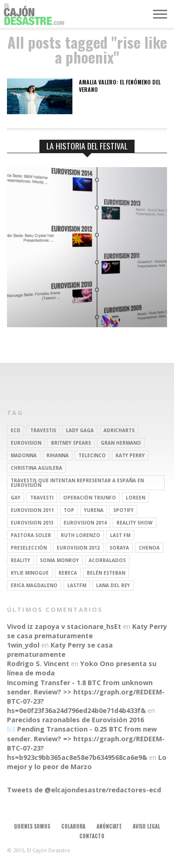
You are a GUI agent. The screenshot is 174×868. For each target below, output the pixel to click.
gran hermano (121, 443)
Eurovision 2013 (32, 523)
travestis (43, 430)
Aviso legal (146, 826)
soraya (119, 548)
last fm (120, 535)
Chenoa (149, 548)
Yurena (94, 510)
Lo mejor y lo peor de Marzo (87, 762)
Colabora (73, 826)
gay (16, 498)
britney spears (71, 443)
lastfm (77, 585)
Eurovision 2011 (32, 510)
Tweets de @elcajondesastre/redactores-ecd (84, 790)
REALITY (20, 560)
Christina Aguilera (36, 468)
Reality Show (135, 523)
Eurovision (26, 443)
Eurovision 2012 (78, 548)
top (69, 510)
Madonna (24, 455)
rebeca (68, 573)
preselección (29, 548)
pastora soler (31, 535)
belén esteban (106, 573)
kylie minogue (30, 573)
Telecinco (92, 455)
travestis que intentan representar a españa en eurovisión (77, 483)
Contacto (92, 836)
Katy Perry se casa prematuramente (87, 631)
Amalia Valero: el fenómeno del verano (120, 86)
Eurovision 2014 (85, 523)
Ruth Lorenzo (81, 535)
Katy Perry (130, 455)
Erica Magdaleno (34, 585)
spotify (123, 510)
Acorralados (107, 560)
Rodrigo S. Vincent (38, 664)
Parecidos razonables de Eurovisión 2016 (75, 720)
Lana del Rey (113, 585)
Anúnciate (109, 826)
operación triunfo (90, 498)
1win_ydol (23, 645)
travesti (42, 498)
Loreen (135, 498)
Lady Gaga (80, 430)
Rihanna (58, 455)
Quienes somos (32, 826)
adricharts (119, 430)
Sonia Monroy (59, 560)
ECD (16, 430)
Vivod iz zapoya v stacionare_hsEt (64, 626)
